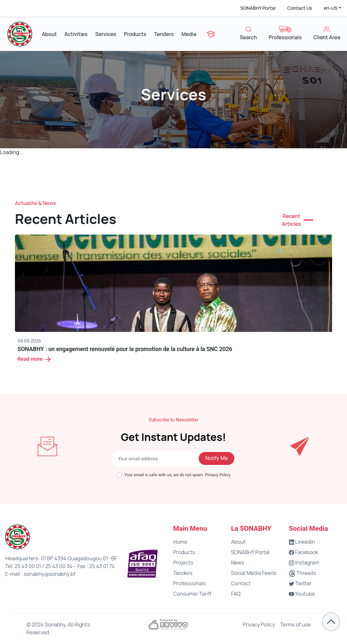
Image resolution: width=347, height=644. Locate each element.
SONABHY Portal (258, 8)
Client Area (327, 33)
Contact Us (300, 8)
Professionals (285, 33)
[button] (332, 8)
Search (248, 33)
